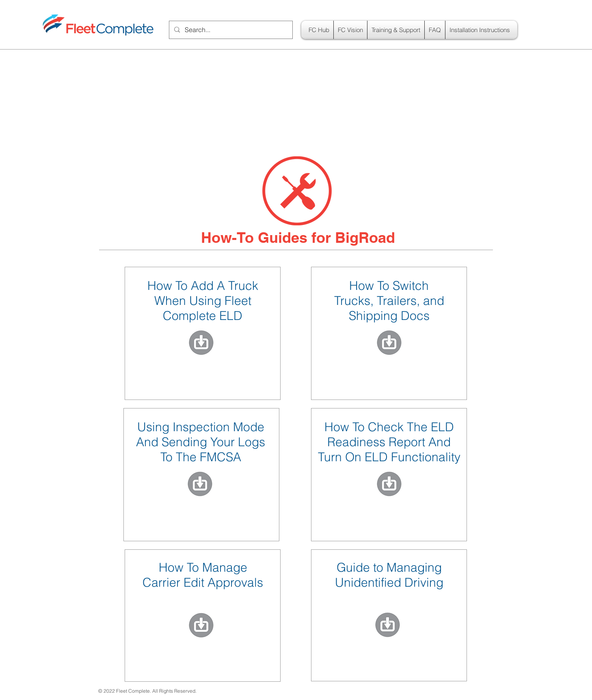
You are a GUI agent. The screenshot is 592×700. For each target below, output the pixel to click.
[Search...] (230, 30)
